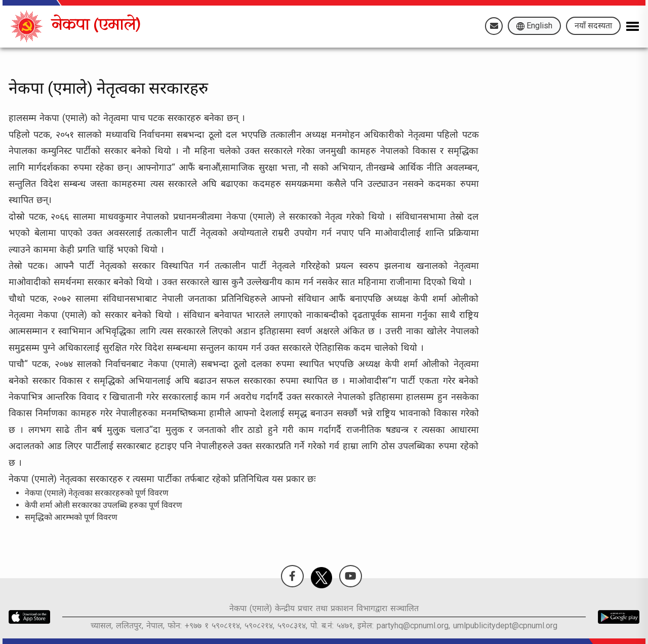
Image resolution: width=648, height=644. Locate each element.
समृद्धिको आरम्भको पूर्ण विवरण (71, 517)
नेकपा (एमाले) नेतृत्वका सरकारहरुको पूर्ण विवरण (97, 493)
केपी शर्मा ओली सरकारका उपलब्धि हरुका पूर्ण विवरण (104, 505)
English (534, 26)
